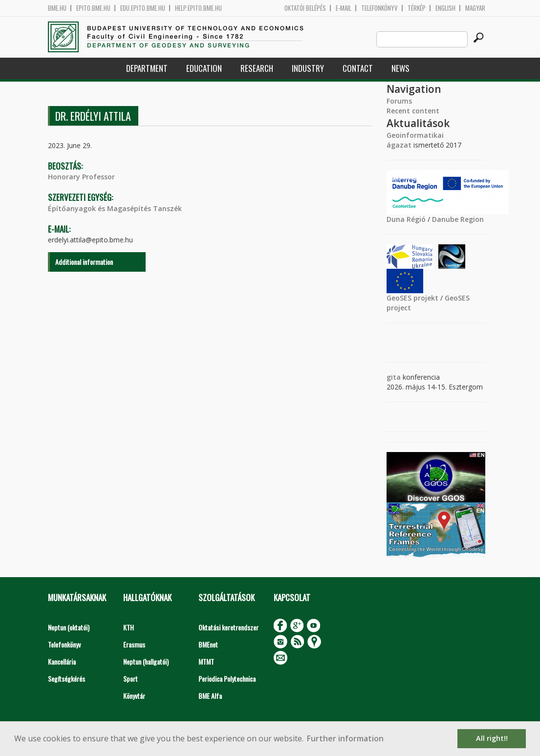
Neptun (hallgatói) (146, 661)
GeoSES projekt (412, 298)
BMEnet (208, 644)
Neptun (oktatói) (69, 627)
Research (257, 68)
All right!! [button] (492, 738)
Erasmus (134, 644)
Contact (358, 68)
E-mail (344, 8)
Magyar (475, 8)
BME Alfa (210, 696)
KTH (129, 627)
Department (147, 68)
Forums (399, 101)
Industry (308, 68)
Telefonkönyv (379, 8)
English (445, 8)
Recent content (413, 111)
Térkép (417, 8)
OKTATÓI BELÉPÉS (305, 8)
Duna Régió (406, 219)
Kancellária (62, 661)
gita (394, 377)
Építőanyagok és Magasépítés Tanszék (115, 208)
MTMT (206, 661)
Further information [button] (345, 738)
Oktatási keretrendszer (228, 627)
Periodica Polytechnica (227, 679)
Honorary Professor (81, 177)
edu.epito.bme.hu (143, 8)
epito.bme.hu (93, 8)
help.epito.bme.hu (198, 8)
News (400, 68)
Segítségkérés (66, 679)
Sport (130, 679)
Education (204, 68)
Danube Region (458, 219)
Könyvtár (134, 696)
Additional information (84, 262)
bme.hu (57, 8)
